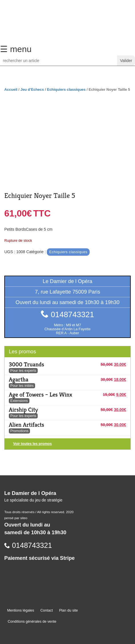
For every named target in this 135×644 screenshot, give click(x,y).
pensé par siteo (16, 518)
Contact (47, 610)
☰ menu (16, 49)
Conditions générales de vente (32, 622)
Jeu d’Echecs (32, 89)
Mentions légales (21, 610)
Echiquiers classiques (66, 89)
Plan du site (68, 610)
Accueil (11, 89)
